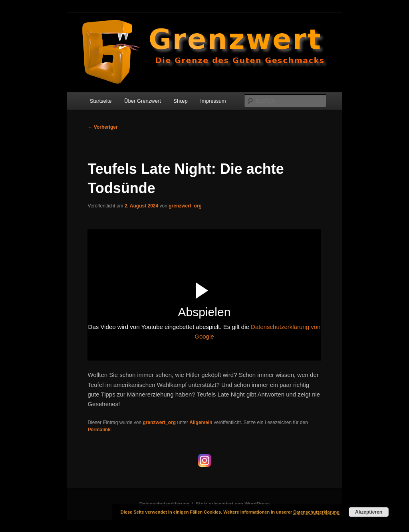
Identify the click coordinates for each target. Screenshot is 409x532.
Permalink (99, 430)
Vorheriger (102, 127)
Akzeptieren (369, 512)
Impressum (213, 101)
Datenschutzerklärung (316, 512)
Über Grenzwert (143, 101)
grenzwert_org (185, 206)
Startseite (101, 101)
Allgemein (201, 422)
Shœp (180, 101)
